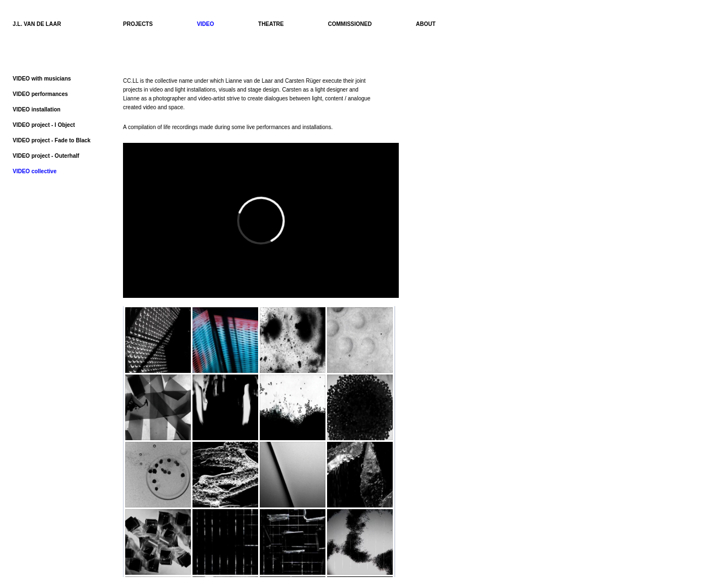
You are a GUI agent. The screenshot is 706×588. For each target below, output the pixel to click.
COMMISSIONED (350, 24)
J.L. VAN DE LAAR (37, 24)
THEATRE (271, 24)
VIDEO (205, 24)
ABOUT (426, 24)
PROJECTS (138, 24)
